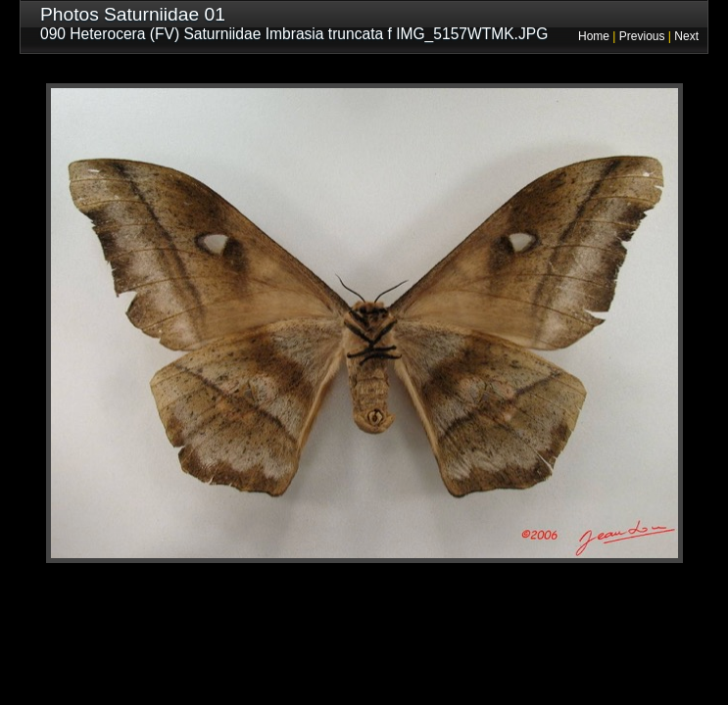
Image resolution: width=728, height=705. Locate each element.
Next (686, 36)
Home (594, 36)
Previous (642, 36)
